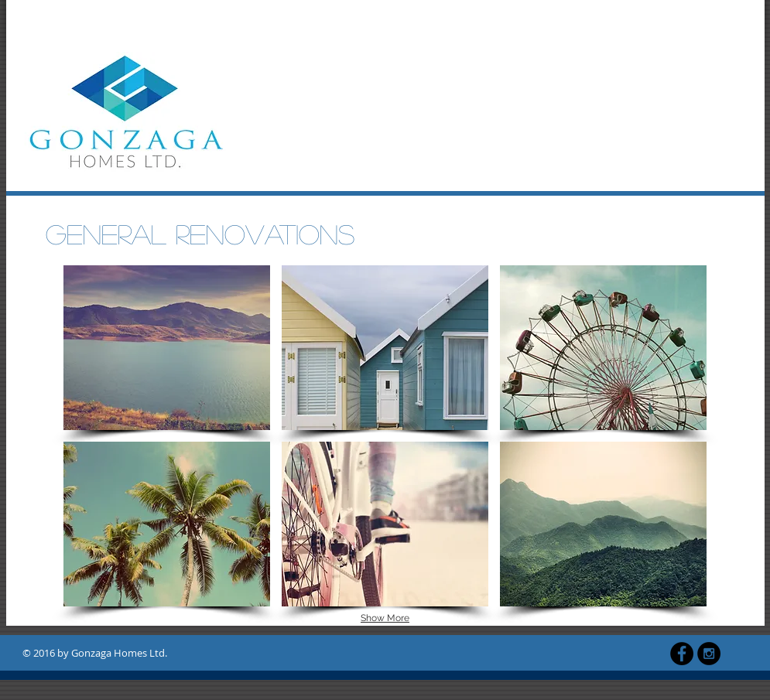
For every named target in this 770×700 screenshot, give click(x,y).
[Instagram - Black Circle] (709, 654)
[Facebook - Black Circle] (682, 654)
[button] (167, 348)
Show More (385, 618)
